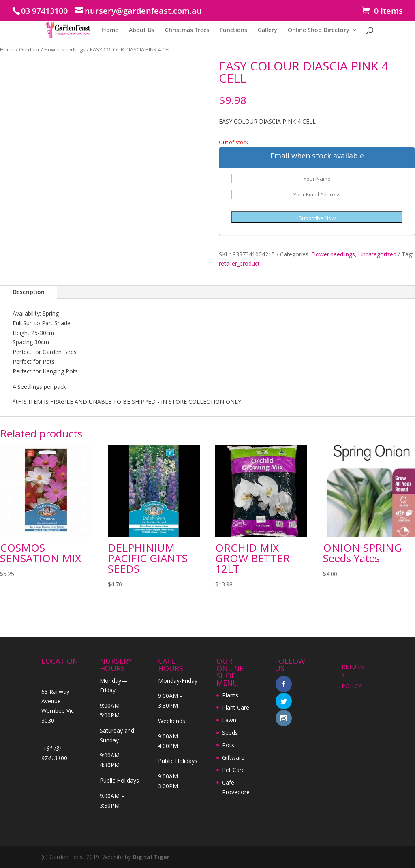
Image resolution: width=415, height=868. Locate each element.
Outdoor (29, 49)
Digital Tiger (151, 857)
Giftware (233, 758)
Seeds (230, 733)
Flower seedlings (65, 49)
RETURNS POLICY (353, 676)
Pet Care (233, 770)
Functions (234, 30)
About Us (142, 30)
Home (110, 30)
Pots (228, 745)
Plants (230, 695)
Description (29, 292)
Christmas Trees (187, 30)
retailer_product (239, 263)
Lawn (229, 720)
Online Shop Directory (319, 30)
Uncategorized (377, 254)
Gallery (267, 30)
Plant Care (236, 707)
